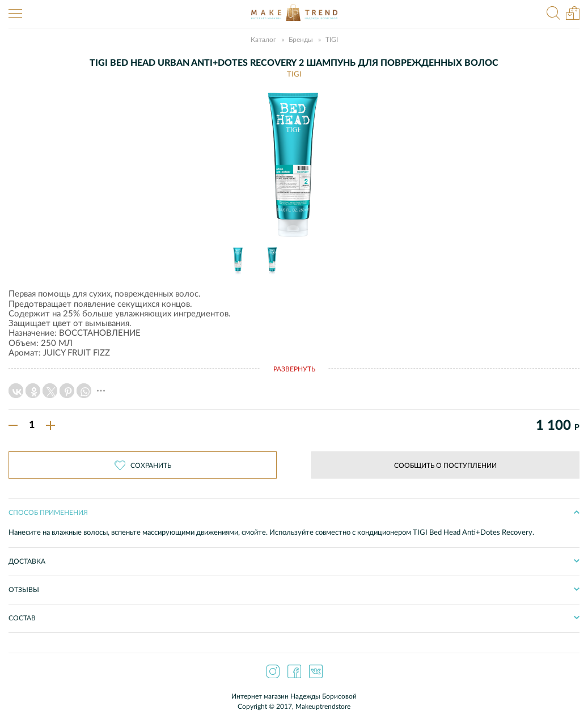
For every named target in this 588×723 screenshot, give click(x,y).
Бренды (301, 40)
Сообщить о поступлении (445, 466)
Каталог (263, 40)
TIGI (332, 40)
